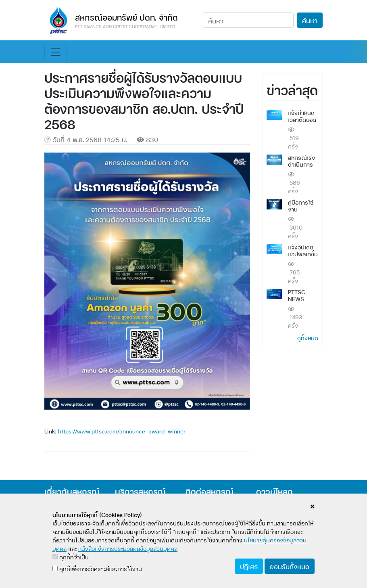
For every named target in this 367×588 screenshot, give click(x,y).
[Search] (248, 20)
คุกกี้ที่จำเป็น (71, 557)
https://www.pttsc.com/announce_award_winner (122, 431)
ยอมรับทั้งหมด (290, 566)
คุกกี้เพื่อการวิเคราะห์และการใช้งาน (97, 568)
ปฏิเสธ (249, 566)
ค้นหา (310, 20)
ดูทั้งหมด (308, 338)
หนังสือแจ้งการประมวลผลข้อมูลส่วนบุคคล (128, 548)
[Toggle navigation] (56, 52)
